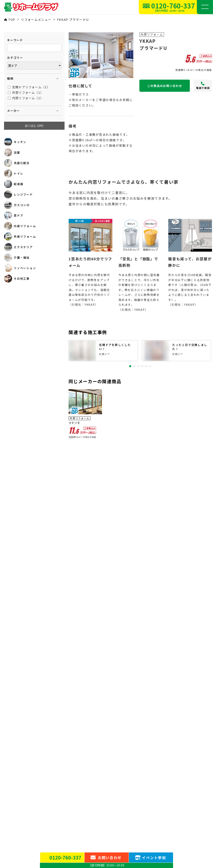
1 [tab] (130, 366)
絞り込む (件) (34, 126)
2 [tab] (134, 366)
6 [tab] (150, 366)
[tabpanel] (103, 351)
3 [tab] (138, 366)
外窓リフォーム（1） (26, 92)
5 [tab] (146, 366)
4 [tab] (142, 366)
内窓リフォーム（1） (26, 98)
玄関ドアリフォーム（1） (29, 87)
